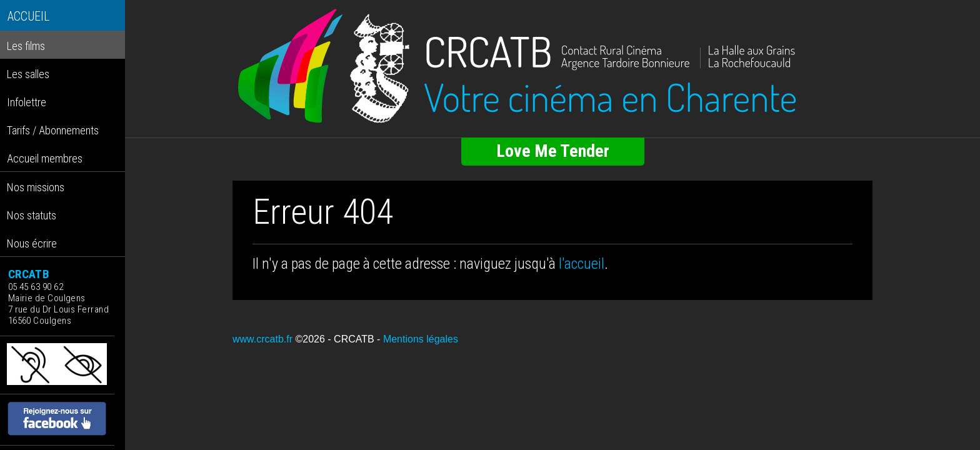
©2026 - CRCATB (334, 339)
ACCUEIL (28, 17)
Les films (26, 46)
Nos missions (36, 187)
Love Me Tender (553, 151)
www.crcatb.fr (262, 339)
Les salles (28, 74)
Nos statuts (32, 215)
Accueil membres (45, 158)
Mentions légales (421, 339)
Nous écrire (32, 243)
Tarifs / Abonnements (53, 130)
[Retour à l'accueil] (552, 66)
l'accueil (582, 264)
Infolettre (27, 102)
